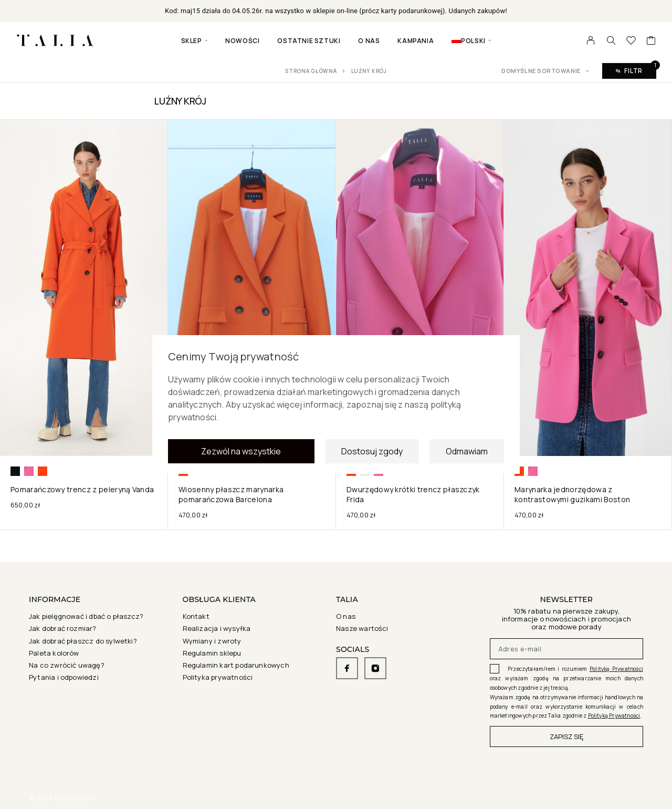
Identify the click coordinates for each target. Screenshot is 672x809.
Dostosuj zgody (372, 452)
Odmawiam (467, 452)
